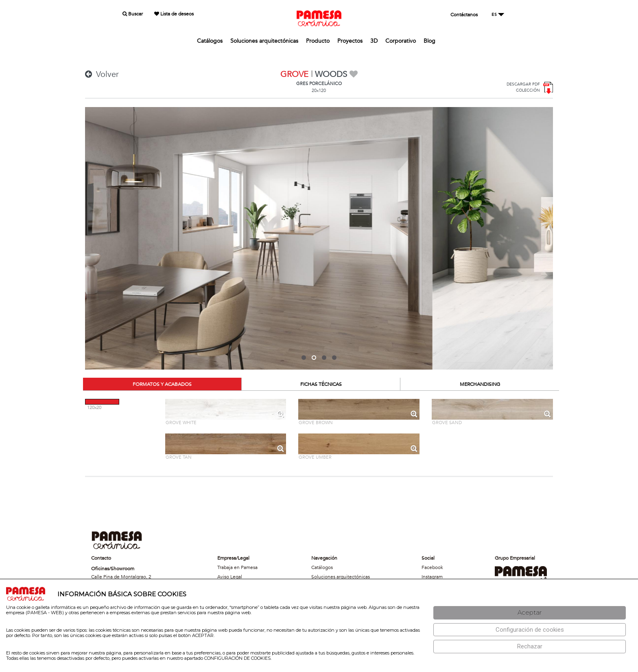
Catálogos (210, 41)
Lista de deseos (174, 14)
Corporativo (401, 41)
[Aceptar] (530, 613)
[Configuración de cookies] (530, 630)
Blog (429, 41)
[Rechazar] (530, 647)
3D (374, 41)
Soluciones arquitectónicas (264, 41)
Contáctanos (464, 15)
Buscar (133, 14)
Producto (318, 41)
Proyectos (350, 41)
